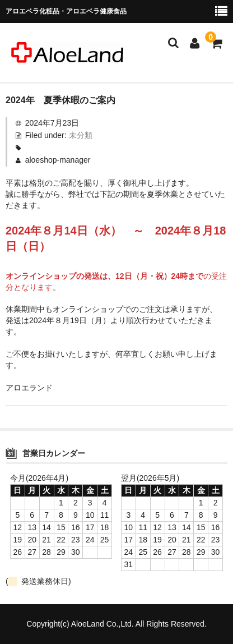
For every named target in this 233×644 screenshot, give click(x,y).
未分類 (81, 135)
